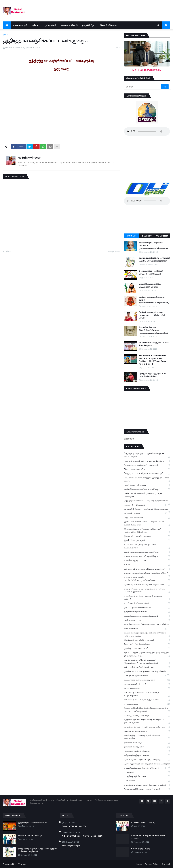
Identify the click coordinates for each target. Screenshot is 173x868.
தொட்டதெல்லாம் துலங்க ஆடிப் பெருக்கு (147, 760)
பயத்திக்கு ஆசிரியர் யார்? (147, 776)
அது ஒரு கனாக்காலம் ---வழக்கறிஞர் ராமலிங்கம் (147, 501)
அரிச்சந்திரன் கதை (146, 513)
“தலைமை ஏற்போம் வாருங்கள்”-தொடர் (147, 789)
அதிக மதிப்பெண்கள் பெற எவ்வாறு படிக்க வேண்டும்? (147, 495)
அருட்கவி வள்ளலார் (147, 518)
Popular (132, 236)
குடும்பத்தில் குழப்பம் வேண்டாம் (147, 667)
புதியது (8, 251)
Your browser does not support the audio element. (147, 131)
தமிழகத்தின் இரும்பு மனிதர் (147, 755)
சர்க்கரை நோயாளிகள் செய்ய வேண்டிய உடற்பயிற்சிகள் (147, 694)
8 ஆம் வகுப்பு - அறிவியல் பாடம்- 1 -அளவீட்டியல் (151, 272)
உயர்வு (147, 565)
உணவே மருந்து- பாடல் (147, 560)
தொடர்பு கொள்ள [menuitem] (109, 25)
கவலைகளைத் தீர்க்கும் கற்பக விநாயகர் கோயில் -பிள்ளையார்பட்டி (147, 634)
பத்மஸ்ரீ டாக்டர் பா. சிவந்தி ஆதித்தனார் (146, 768)
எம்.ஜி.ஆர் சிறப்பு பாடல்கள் (147, 603)
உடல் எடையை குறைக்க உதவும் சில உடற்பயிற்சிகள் (147, 546)
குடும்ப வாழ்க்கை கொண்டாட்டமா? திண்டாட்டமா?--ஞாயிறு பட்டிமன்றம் (147, 661)
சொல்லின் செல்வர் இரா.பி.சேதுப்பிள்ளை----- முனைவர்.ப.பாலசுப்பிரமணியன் (154, 330)
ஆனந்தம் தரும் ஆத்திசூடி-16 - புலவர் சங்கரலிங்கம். (153, 375)
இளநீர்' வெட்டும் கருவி (147, 541)
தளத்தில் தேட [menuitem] (89, 25)
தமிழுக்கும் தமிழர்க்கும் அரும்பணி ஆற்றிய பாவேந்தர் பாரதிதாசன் (154, 259)
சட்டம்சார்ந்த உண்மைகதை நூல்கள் (147, 680)
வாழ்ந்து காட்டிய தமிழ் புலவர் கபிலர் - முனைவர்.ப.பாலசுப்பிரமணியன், (154, 300)
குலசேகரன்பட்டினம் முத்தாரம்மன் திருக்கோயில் (147, 672)
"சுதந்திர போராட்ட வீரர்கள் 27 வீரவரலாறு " (147, 474)
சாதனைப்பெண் (147, 704)
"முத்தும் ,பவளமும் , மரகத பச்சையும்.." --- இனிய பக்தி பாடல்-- (152, 315)
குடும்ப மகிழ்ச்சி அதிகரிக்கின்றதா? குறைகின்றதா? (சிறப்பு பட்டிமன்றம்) (147, 654)
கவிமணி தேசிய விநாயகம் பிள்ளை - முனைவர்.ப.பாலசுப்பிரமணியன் (154, 246)
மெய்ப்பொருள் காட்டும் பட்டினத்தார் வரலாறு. (150, 285)
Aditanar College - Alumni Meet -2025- (83, 836)
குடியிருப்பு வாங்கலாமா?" (147, 649)
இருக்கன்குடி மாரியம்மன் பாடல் (32, 823)
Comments (162, 236)
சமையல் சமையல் (147, 688)
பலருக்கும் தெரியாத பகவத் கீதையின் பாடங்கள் (147, 785)
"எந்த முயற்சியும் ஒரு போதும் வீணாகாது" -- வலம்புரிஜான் (147, 455)
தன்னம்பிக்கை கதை (147, 743)
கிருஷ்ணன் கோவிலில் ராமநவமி (147, 640)
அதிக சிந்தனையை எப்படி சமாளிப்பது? (147, 489)
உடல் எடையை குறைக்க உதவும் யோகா (147, 552)
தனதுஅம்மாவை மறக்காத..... (147, 731)
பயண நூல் (147, 772)
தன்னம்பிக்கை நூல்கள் (147, 747)
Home (139, 864)
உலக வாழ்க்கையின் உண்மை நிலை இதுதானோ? (147, 573)
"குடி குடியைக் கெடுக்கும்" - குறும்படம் (147, 465)
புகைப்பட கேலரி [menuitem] (69, 25)
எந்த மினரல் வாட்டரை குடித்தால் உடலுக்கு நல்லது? (147, 598)
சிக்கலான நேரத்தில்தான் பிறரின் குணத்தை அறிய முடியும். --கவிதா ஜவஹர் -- (147, 710)
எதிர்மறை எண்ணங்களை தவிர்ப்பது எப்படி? (147, 585)
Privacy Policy (152, 864)
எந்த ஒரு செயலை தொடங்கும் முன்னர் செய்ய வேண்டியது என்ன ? (147, 590)
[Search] (143, 87)
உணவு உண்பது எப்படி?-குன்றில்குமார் (147, 556)
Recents (147, 236)
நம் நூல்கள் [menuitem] (51, 25)
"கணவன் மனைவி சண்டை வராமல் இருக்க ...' (147, 461)
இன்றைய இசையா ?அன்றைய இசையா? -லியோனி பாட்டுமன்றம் (147, 531)
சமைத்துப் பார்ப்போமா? (147, 684)
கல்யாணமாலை (146, 629)
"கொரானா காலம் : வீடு (147, 469)
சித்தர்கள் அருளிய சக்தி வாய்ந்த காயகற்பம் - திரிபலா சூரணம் (147, 721)
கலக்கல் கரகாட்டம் (147, 620)
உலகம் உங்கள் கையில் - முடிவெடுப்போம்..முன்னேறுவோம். (147, 579)
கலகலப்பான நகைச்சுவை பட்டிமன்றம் (147, 616)
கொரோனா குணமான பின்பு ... (145, 676)
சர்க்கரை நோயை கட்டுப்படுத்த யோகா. (147, 700)
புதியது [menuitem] (35, 25)
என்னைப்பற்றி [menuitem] (20, 25)
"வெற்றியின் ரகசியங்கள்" (147, 485)
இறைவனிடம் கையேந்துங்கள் (147, 536)
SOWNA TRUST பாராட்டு (30, 836)
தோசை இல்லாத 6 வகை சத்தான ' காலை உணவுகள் (147, 764)
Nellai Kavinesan (30, 158)
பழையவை (113, 251)
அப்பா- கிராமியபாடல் (146, 505)
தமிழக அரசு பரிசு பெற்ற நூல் (147, 751)
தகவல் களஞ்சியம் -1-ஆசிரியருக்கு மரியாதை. (147, 727)
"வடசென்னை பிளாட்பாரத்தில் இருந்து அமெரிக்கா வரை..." (147, 479)
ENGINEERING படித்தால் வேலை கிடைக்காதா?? (154, 344)
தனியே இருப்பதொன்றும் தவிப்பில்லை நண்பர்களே (147, 737)
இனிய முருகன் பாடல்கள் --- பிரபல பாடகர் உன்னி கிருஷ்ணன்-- (147, 523)
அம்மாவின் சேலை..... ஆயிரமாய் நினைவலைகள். (147, 510)
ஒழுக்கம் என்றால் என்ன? (147, 612)
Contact (166, 864)
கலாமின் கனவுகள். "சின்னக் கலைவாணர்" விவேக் (147, 625)
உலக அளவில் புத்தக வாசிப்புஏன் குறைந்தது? (147, 569)
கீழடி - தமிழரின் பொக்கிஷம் (147, 644)
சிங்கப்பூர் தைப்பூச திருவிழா (147, 716)
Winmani (22, 864)
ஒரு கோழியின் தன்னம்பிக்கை (147, 608)
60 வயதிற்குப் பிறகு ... (72, 846)
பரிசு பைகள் (147, 781)
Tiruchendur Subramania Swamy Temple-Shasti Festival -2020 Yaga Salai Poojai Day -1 (153, 360)
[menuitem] (7, 25)
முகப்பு (6, 34)
